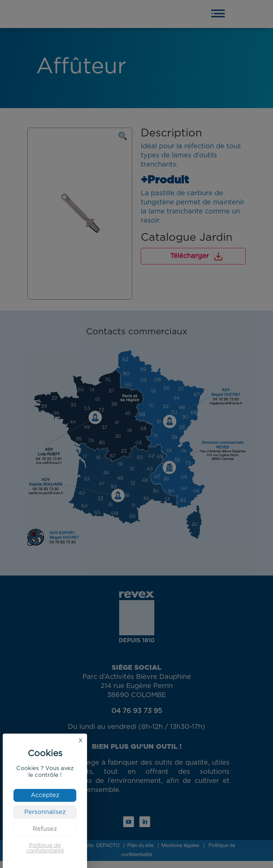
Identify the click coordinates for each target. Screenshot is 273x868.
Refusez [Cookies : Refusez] (45, 829)
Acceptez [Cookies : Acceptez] (45, 795)
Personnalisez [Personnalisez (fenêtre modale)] (45, 812)
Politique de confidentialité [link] (45, 848)
